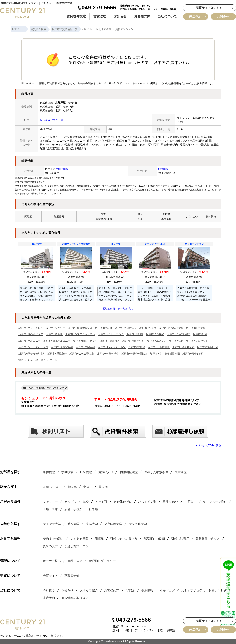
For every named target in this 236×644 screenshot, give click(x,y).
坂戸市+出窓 (200, 334)
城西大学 (73, 524)
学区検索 (67, 472)
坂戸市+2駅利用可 (207, 347)
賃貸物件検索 (76, 16)
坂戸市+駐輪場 (137, 347)
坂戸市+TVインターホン (112, 347)
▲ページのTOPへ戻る (208, 445)
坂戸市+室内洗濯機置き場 (165, 354)
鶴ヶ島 (72, 487)
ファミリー (50, 502)
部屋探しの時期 (154, 539)
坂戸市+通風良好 (57, 354)
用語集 (99, 539)
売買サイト (50, 576)
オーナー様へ (52, 561)
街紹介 (130, 590)
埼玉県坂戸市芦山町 (51, 120)
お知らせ (120, 16)
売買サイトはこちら (209, 8)
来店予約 (195, 17)
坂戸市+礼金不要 (28, 360)
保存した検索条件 (156, 472)
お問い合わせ (218, 590)
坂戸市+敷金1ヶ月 (193, 354)
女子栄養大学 (52, 524)
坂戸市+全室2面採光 (179, 334)
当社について (167, 16)
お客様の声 (142, 16)
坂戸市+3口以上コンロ (111, 334)
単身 (86, 502)
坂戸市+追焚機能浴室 (80, 328)
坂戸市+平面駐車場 (159, 347)
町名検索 (86, 472)
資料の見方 (50, 546)
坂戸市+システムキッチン (80, 334)
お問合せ (223, 17)
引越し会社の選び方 (124, 539)
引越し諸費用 (180, 539)
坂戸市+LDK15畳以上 (82, 354)
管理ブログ (75, 561)
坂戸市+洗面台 (148, 328)
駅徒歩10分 (170, 502)
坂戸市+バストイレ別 (31, 328)
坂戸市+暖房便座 (196, 328)
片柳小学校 (62, 169)
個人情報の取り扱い (75, 598)
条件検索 (49, 472)
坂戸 (58, 487)
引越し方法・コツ (76, 546)
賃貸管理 (100, 16)
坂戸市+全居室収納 (62, 347)
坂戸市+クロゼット (197, 341)
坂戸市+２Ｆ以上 (50, 360)
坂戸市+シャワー (55, 328)
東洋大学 (92, 524)
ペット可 (101, 502)
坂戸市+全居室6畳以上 (134, 354)
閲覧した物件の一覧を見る (118, 309)
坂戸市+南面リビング (85, 341)
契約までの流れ (53, 539)
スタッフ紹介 (89, 590)
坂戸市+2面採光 (155, 334)
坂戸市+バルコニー (29, 341)
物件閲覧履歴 (129, 472)
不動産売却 (72, 576)
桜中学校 (163, 169)
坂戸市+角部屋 (135, 334)
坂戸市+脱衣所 (104, 328)
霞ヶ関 (103, 487)
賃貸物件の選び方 (208, 539)
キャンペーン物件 (215, 502)
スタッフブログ (192, 590)
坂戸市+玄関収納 (85, 347)
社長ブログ (167, 590)
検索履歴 (181, 472)
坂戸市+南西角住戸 (133, 341)
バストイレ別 (147, 502)
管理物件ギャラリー (102, 561)
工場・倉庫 (50, 509)
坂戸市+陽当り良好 (183, 347)
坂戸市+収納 (176, 341)
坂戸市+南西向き (110, 341)
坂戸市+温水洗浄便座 (171, 328)
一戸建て (191, 502)
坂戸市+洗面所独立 (126, 328)
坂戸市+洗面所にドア (31, 334)
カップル (70, 502)
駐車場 (93, 509)
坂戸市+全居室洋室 (108, 354)
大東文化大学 (138, 524)
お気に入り (106, 472)
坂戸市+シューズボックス (33, 347)
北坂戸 (88, 487)
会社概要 (49, 590)
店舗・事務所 (73, 509)
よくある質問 (79, 539)
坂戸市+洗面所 (54, 334)
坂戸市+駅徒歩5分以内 (32, 354)
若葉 (46, 487)
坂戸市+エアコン (157, 341)
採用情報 (147, 590)
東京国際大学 (113, 524)
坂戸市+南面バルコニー (57, 341)
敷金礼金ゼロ (123, 502)
